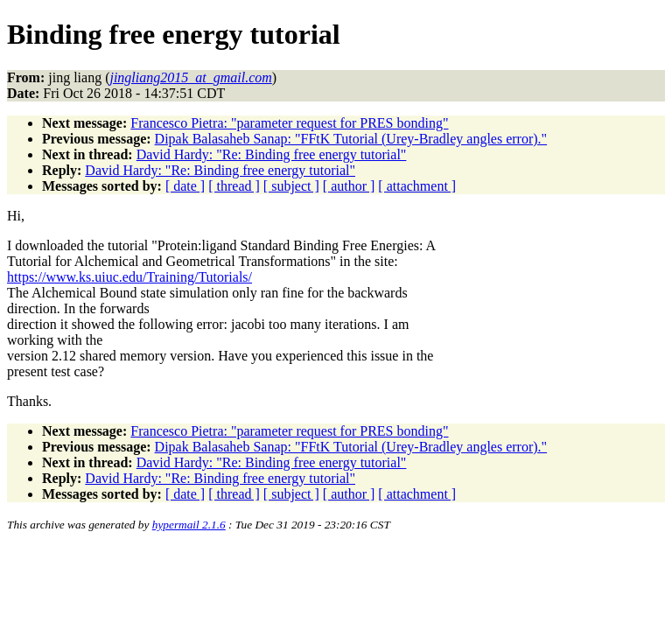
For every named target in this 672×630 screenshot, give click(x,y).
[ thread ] (234, 186)
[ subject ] (291, 186)
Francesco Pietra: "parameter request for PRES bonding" (289, 123)
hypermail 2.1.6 (189, 525)
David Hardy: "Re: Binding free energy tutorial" (272, 154)
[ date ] (185, 186)
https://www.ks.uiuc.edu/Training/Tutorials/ (129, 277)
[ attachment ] (417, 186)
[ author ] (349, 186)
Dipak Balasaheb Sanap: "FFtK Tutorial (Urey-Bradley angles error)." (351, 139)
